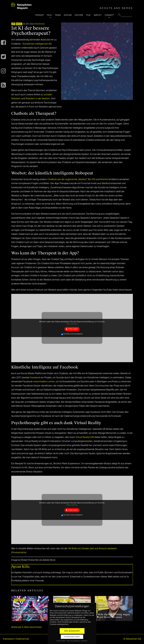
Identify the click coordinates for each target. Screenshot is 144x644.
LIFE (13, 24)
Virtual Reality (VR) (85, 437)
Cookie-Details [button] (61, 641)
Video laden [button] (73, 329)
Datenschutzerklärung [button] (73, 641)
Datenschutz (23, 639)
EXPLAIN (68, 15)
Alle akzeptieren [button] (72, 631)
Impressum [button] (84, 641)
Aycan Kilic (40, 24)
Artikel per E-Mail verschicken (26, 627)
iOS (93, 179)
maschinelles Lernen (44, 382)
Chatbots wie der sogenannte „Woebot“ (67, 179)
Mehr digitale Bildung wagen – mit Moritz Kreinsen (114, 616)
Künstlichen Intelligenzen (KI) (37, 44)
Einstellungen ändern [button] (72, 637)
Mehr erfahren (72, 324)
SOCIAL (19, 24)
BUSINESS (60, 600)
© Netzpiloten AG (132, 639)
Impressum (9, 639)
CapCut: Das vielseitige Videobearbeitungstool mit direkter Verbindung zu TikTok (29, 613)
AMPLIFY (98, 15)
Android (104, 179)
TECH (49, 15)
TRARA (58, 15)
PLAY (88, 15)
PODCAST (39, 15)
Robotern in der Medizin (38, 99)
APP (16, 600)
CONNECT (109, 15)
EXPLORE (79, 15)
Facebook (35, 378)
